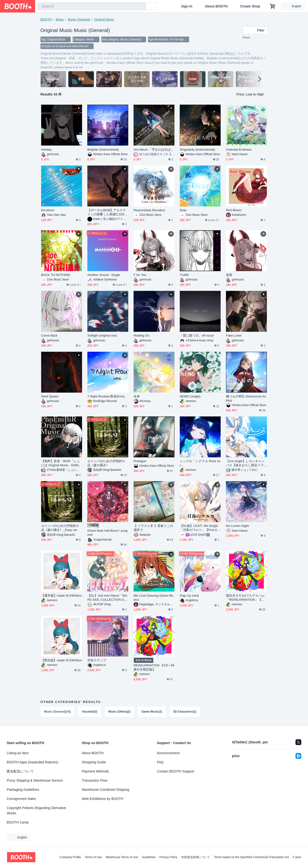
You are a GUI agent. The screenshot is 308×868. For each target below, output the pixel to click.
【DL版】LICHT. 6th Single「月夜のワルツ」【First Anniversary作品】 (200, 528)
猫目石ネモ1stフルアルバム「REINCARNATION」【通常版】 (245, 598)
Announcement (168, 753)
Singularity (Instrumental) (197, 150)
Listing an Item (18, 753)
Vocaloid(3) (90, 712)
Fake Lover (234, 335)
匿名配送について (20, 771)
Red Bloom (234, 210)
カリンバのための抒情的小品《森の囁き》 (106, 463)
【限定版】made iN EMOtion (61, 660)
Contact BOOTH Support (176, 771)
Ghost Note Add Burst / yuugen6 (107, 533)
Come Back (49, 335)
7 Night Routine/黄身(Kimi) (106, 396)
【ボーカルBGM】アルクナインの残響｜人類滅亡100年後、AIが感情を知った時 (107, 212)
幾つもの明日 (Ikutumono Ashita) (246, 398)
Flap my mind (189, 596)
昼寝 (229, 275)
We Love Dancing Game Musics (153, 598)
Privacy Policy (168, 857)
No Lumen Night (237, 526)
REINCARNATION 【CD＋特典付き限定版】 (154, 667)
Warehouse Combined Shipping (106, 790)
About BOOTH (216, 6)
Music (60, 19)
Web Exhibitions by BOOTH (103, 799)
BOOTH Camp (18, 822)
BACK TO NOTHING (56, 275)
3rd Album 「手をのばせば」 (154, 150)
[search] (141, 6)
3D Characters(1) (185, 712)
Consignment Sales (21, 799)
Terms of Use (93, 857)
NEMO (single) (190, 396)
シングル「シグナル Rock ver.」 (200, 463)
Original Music (104, 19)
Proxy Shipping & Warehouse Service (35, 780)
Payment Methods (95, 771)
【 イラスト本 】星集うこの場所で (153, 528)
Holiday (46, 150)
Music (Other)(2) (119, 712)
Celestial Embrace (239, 150)
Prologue (140, 461)
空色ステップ (97, 660)
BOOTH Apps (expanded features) (32, 762)
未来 (137, 396)
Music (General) (79, 19)
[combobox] (92, 6)
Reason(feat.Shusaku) (149, 210)
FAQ (160, 762)
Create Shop (250, 6)
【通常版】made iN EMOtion (61, 596)
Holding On (141, 335)
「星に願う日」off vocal (197, 335)
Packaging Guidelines (23, 790)
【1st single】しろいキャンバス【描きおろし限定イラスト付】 (245, 463)
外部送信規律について (196, 857)
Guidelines (149, 857)
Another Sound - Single (104, 275)
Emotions (48, 210)
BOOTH (46, 19)
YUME (184, 275)
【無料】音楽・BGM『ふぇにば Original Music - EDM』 (61, 463)
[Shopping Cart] (273, 6)
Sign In (187, 6)
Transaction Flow (95, 780)
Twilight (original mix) (102, 335)
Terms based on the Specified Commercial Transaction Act (251, 857)
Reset (246, 38)
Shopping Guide (94, 762)
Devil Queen (50, 396)
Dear (183, 210)
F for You (140, 275)
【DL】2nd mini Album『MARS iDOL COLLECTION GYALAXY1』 (108, 598)
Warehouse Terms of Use (122, 857)
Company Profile (70, 857)
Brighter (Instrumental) (103, 150)
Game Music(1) (152, 712)
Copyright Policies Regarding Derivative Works (36, 811)
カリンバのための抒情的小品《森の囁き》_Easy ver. (60, 528)
